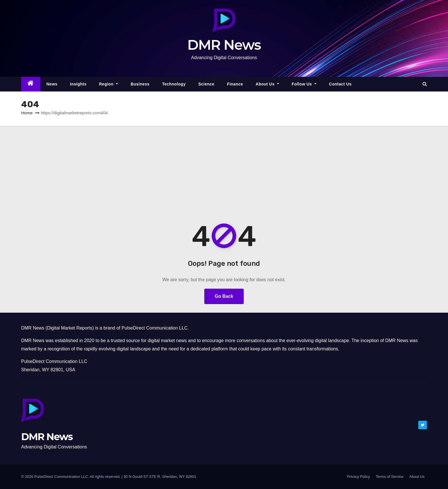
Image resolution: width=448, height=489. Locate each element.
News (52, 84)
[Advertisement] (224, 169)
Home (27, 113)
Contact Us (340, 84)
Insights (78, 84)
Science (206, 84)
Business (140, 84)
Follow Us (304, 84)
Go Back (224, 296)
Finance (235, 84)
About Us (267, 84)
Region (109, 84)
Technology (174, 84)
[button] (425, 84)
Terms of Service (390, 477)
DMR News (224, 45)
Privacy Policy (358, 477)
